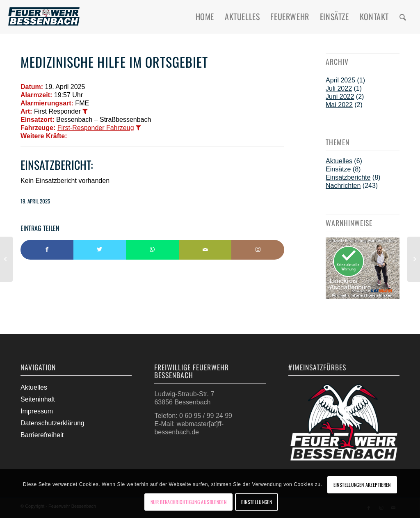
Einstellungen (257, 502)
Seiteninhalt (38, 399)
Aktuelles (339, 161)
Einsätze (338, 169)
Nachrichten (343, 186)
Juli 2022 (339, 88)
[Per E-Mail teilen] (205, 250)
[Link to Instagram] (258, 250)
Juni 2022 (340, 97)
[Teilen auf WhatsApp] (152, 250)
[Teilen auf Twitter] (100, 250)
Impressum (37, 411)
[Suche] (403, 16)
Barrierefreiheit (42, 435)
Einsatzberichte (348, 177)
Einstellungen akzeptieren (362, 485)
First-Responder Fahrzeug (96, 128)
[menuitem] (205, 16)
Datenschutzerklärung (52, 423)
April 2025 (340, 80)
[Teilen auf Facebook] (47, 250)
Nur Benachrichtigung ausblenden (188, 502)
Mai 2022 (339, 105)
